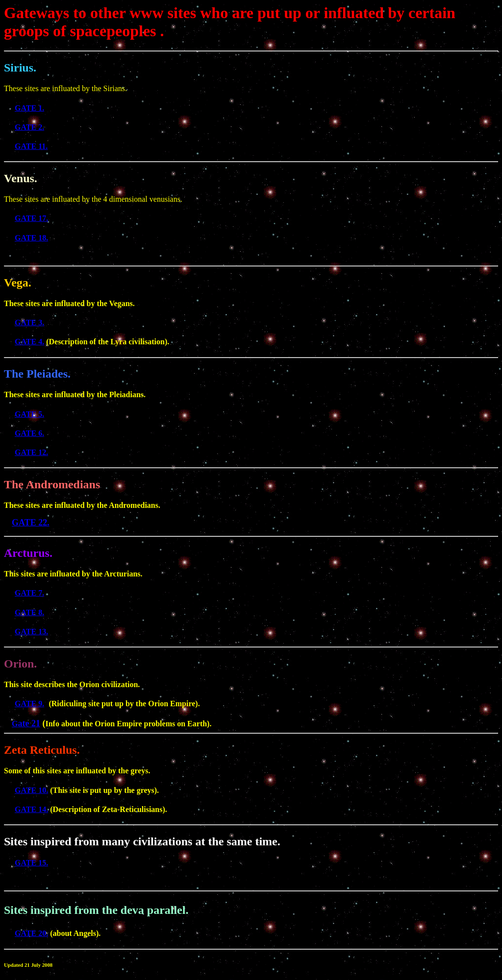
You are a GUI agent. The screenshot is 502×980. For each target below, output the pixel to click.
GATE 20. (31, 933)
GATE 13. (31, 632)
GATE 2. (29, 127)
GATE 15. (31, 863)
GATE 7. (29, 593)
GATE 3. (29, 323)
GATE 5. (29, 414)
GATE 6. (29, 433)
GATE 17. (31, 218)
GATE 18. (31, 238)
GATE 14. (31, 809)
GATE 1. (29, 108)
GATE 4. (29, 342)
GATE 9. (29, 704)
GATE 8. (29, 612)
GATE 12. (31, 452)
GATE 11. (31, 146)
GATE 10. (31, 790)
